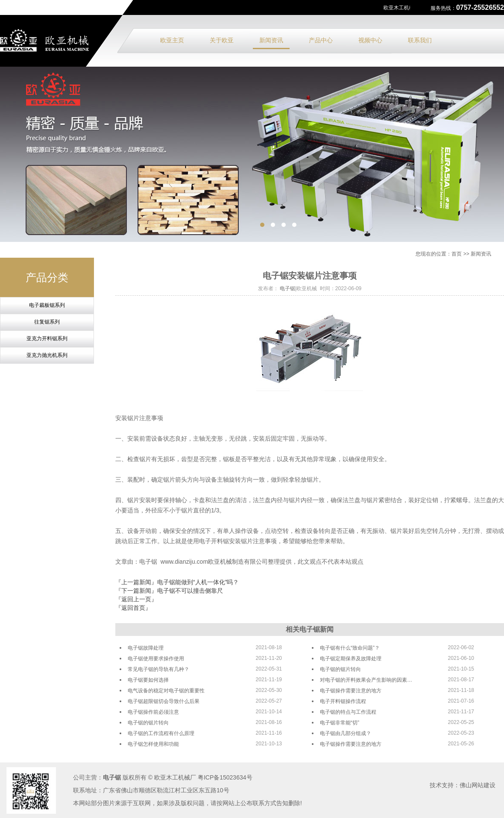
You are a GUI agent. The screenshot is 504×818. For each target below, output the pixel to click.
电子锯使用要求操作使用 (156, 659)
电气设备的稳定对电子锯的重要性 (166, 691)
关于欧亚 (222, 40)
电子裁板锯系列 (47, 305)
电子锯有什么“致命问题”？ (350, 648)
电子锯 (287, 288)
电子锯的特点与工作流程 (348, 712)
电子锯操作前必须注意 (153, 712)
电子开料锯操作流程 (343, 701)
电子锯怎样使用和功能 (153, 744)
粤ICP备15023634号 (225, 777)
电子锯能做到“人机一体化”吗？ (198, 582)
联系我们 (420, 40)
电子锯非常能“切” (340, 723)
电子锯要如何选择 (148, 680)
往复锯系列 (47, 322)
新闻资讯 (271, 40)
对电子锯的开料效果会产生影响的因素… (366, 680)
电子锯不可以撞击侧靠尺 (190, 591)
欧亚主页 (172, 40)
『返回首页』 (133, 608)
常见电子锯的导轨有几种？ (158, 669)
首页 (457, 254)
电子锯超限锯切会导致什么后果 (164, 701)
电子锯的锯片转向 (340, 669)
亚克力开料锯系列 (47, 338)
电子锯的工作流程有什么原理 (161, 733)
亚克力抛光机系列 (47, 355)
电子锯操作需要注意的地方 (351, 691)
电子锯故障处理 (146, 648)
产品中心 (321, 40)
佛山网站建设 (478, 785)
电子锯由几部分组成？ (346, 733)
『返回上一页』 (136, 599)
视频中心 (370, 40)
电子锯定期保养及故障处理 (351, 659)
